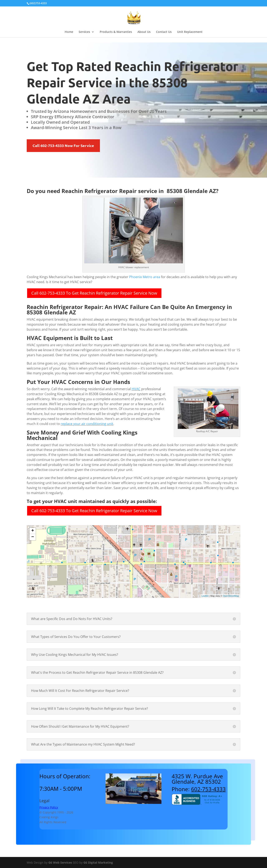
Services (84, 32)
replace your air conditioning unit (87, 424)
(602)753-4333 (38, 3)
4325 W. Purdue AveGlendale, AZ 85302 (197, 779)
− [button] (33, 537)
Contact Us (164, 32)
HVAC (136, 389)
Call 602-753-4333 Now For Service (63, 145)
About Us (144, 32)
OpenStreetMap (231, 596)
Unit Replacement (190, 32)
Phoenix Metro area (145, 277)
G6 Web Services (60, 862)
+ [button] (33, 531)
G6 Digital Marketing (98, 862)
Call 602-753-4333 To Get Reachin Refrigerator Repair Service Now (94, 293)
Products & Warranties (116, 32)
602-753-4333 (208, 789)
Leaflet (205, 596)
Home (69, 32)
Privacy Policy (49, 807)
